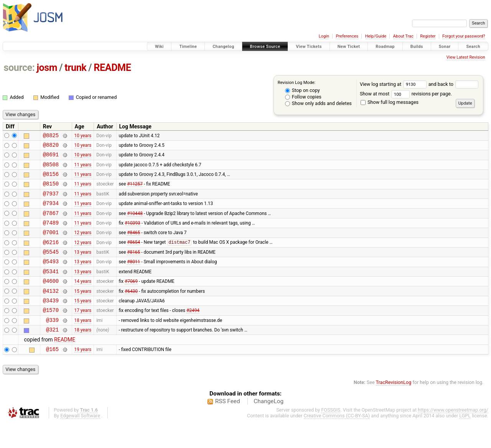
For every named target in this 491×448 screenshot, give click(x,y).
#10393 (133, 234)
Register (428, 36)
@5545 (51, 267)
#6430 (131, 310)
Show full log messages (390, 102)
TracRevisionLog (394, 408)
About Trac (403, 36)
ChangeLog (269, 427)
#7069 (131, 299)
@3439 (51, 321)
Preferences (347, 36)
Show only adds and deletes (318, 103)
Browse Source (265, 47)
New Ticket (349, 47)
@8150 (51, 190)
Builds (417, 47)
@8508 (51, 169)
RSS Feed (228, 427)
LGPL (465, 441)
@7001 (51, 245)
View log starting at (394, 84)
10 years (83, 136)
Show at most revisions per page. (406, 94)
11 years (83, 169)
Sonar (445, 47)
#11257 (135, 190)
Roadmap (385, 47)
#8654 (133, 256)
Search (473, 47)
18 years (83, 343)
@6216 (51, 256)
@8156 (51, 180)
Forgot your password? (464, 36)
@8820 (51, 147)
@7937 (51, 201)
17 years (83, 332)
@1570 (51, 332)
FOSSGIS (331, 435)
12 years (83, 245)
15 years (83, 310)
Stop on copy (302, 90)
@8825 (51, 136)
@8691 (51, 158)
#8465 (133, 245)
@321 (52, 354)
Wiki (159, 47)
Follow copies (303, 97)
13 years (83, 267)
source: (19, 68)
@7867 (51, 223)
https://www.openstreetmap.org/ (453, 435)
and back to (454, 84)
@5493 (51, 277)
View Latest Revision (466, 57)
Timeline (188, 47)
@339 (52, 343)
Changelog (223, 47)
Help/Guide (376, 36)
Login (324, 36)
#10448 (135, 223)
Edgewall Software (80, 441)
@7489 (51, 234)
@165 (52, 374)
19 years (83, 374)
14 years (83, 299)
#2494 (193, 332)
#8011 (133, 277)
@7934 (51, 212)
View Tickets (309, 47)
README (112, 68)
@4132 (51, 310)
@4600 (51, 299)
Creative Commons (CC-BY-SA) (337, 441)
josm (47, 68)
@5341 (51, 288)
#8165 (133, 267)
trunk (75, 68)
